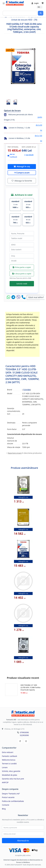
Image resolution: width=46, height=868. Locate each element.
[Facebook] (20, 741)
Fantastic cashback (10, 756)
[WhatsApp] (9, 297)
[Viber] (19, 297)
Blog (4, 809)
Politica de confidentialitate (13, 801)
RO (39, 7)
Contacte (6, 805)
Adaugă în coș (23, 166)
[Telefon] (24, 297)
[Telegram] (14, 297)
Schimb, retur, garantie (11, 771)
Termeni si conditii (9, 764)
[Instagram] (26, 741)
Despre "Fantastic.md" (11, 794)
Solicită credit (22, 284)
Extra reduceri (8, 752)
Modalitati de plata (10, 775)
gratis (40, 117)
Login (35, 3)
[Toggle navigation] (4, 3)
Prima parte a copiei (22, 267)
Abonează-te (23, 841)
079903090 (24, 732)
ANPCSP (5, 782)
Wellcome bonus (9, 760)
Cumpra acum (22, 173)
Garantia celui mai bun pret (13, 779)
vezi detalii (29, 155)
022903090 (24, 735)
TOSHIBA (27, 390)
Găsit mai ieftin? (36, 297)
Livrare (5, 767)
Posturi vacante (8, 797)
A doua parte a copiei (22, 274)
